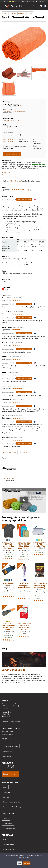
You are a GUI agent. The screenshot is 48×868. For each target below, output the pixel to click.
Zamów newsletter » (10, 774)
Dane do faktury (8, 756)
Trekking (13, 13)
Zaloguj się (6, 818)
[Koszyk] (41, 6)
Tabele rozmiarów (8, 844)
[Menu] (3, 6)
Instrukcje (6, 797)
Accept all (27, 863)
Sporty (5, 13)
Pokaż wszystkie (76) (9, 452)
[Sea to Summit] (9, 473)
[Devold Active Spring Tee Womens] (9, 543)
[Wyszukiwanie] (34, 6)
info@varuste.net (7, 735)
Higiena (21, 13)
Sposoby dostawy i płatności (11, 802)
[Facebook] (3, 767)
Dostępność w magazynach (11, 173)
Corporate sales (8, 751)
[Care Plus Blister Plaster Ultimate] (24, 624)
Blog (4, 839)
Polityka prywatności (9, 828)
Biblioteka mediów (8, 849)
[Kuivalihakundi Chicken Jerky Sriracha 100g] (39, 583)
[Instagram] (8, 767)
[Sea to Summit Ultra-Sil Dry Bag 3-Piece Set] (24, 543)
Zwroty (5, 787)
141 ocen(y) (26, 190)
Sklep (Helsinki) (9, 139)
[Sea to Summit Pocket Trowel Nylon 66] (9, 624)
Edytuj (19, 863)
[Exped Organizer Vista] (39, 543)
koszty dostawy (24, 106)
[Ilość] (5, 127)
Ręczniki (29, 13)
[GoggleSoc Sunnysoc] (9, 583)
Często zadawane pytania (11, 746)
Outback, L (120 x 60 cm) (12, 120)
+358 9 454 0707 (11, 732)
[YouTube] (12, 767)
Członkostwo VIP (8, 823)
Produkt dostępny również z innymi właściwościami (14, 111)
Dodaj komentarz (24, 452)
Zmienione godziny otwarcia (11, 722)
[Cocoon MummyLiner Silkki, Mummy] (24, 583)
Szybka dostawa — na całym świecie (32, 1)
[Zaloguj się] (38, 6)
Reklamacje (6, 792)
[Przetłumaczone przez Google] (8, 200)
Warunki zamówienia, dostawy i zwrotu (14, 807)
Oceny (10, 1)
